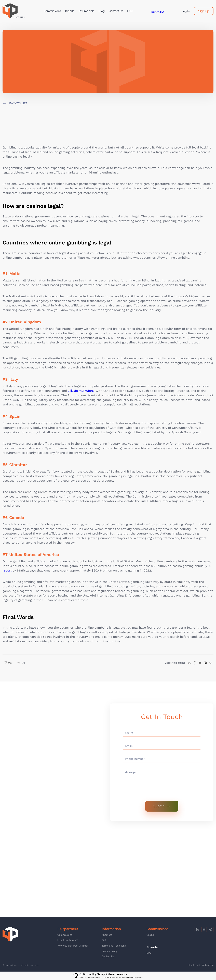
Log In (186, 11)
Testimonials (86, 11)
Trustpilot (157, 12)
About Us (107, 935)
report (7, 570)
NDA (149, 953)
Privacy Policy (110, 951)
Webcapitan (208, 965)
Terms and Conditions (114, 946)
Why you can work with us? (73, 946)
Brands (70, 11)
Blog (102, 11)
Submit (162, 806)
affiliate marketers (81, 391)
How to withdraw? (67, 940)
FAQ (130, 11)
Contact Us (116, 11)
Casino (150, 935)
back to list (18, 104)
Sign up (204, 11)
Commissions (52, 11)
